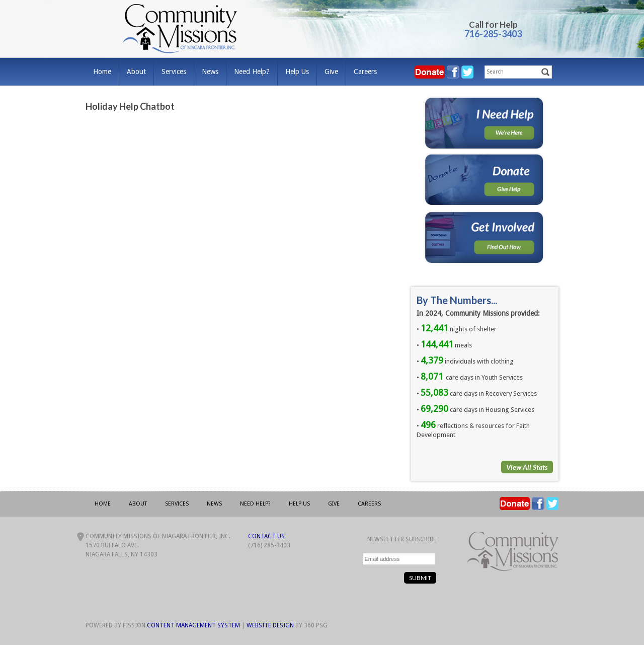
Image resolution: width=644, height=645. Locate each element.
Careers (365, 71)
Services (174, 71)
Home (102, 71)
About (136, 71)
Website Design (270, 625)
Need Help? (252, 71)
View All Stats (527, 467)
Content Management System (193, 625)
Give (331, 71)
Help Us (297, 71)
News (210, 71)
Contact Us (266, 536)
